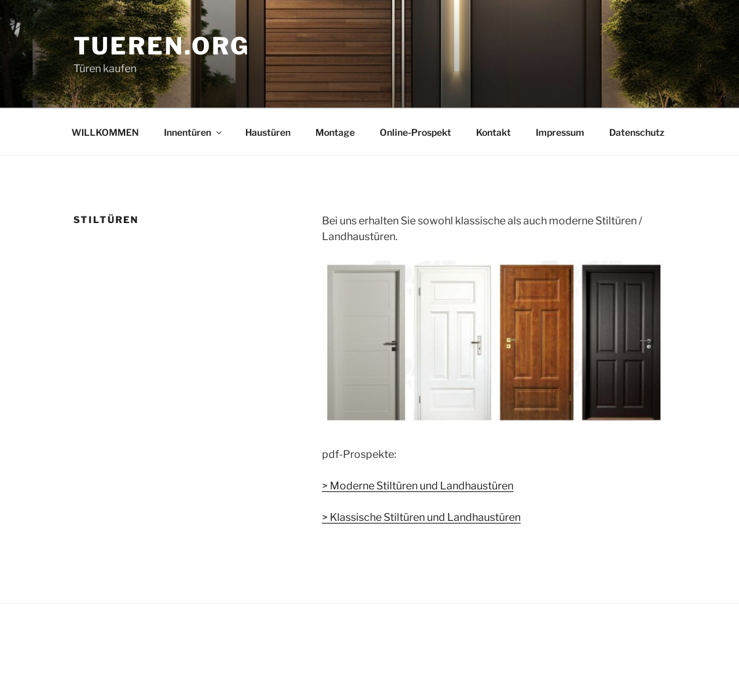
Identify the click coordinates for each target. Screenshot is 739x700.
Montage (335, 132)
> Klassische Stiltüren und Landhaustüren (421, 517)
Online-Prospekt (415, 132)
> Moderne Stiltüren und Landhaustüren (418, 486)
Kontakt (493, 132)
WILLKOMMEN (105, 132)
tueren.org (162, 46)
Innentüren (194, 132)
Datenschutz (637, 132)
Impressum (560, 132)
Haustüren (268, 132)
